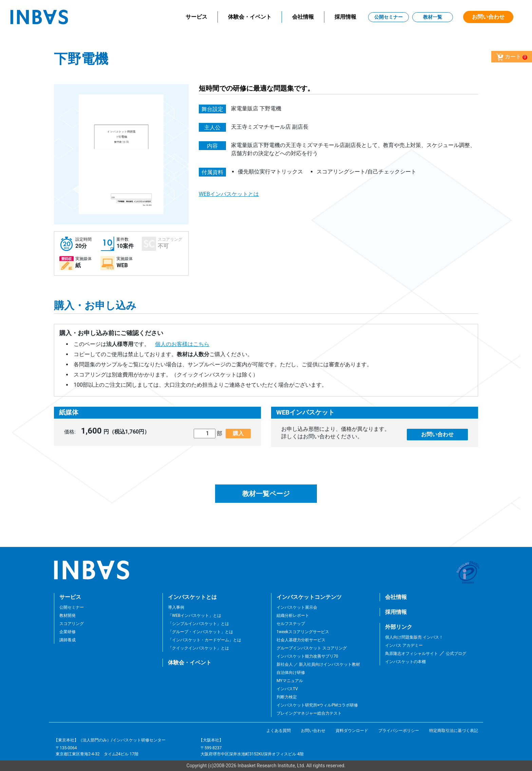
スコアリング (72, 624)
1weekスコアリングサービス (303, 632)
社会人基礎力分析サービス (301, 640)
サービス (196, 17)
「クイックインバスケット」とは (198, 648)
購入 (238, 433)
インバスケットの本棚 (405, 662)
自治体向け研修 (291, 673)
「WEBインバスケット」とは (195, 616)
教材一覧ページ (266, 494)
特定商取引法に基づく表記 (454, 731)
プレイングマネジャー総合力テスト (309, 713)
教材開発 (68, 616)
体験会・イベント (250, 17)
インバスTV (287, 689)
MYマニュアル (290, 681)
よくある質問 (279, 731)
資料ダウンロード (352, 731)
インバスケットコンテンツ (309, 597)
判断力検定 (287, 697)
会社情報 (303, 17)
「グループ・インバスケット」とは (201, 632)
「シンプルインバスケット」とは (198, 624)
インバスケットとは (192, 597)
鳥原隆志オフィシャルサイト (412, 654)
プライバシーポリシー (399, 731)
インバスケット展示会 (297, 607)
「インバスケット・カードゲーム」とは (205, 640)
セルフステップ (291, 624)
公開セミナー (388, 17)
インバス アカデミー (404, 645)
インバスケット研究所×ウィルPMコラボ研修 (317, 705)
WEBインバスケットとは (229, 194)
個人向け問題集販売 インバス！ (414, 637)
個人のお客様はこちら (182, 344)
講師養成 (68, 640)
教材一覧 (433, 17)
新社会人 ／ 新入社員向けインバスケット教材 (318, 664)
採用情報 (345, 17)
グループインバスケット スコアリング (312, 648)
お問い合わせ (488, 17)
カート (512, 57)
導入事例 (176, 607)
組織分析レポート (293, 616)
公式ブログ (455, 654)
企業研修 (68, 632)
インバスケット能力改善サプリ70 (307, 656)
